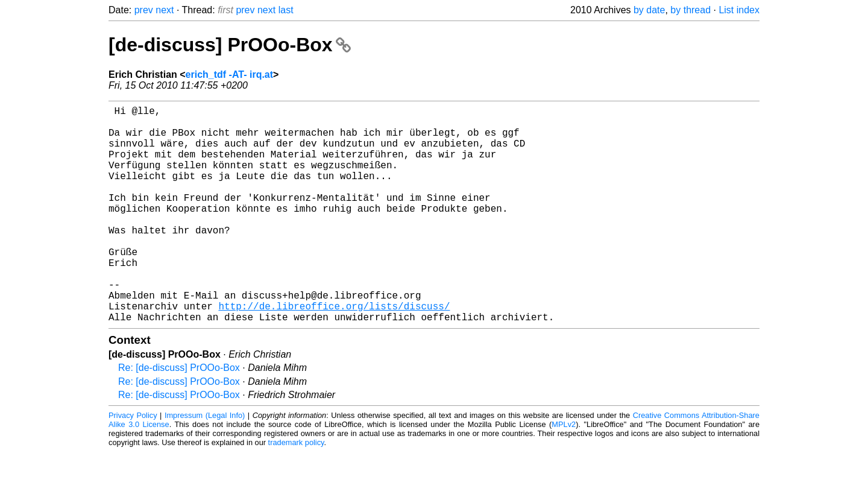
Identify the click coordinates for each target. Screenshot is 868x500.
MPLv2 (564, 473)
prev (144, 10)
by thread (690, 10)
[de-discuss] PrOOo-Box (230, 45)
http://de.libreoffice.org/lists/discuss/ (334, 352)
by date (649, 10)
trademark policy (296, 491)
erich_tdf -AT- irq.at (230, 74)
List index (739, 10)
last (286, 10)
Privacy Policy (133, 464)
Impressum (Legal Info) (205, 464)
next (165, 10)
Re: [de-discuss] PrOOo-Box (179, 416)
